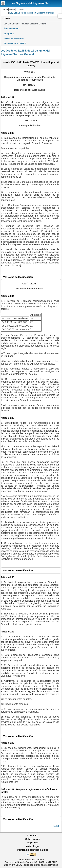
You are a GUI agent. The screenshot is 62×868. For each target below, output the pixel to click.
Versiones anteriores (14, 38)
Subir (56, 826)
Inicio (12, 10)
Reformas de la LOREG (15, 43)
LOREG (20, 10)
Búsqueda (9, 34)
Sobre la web (33, 839)
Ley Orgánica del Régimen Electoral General (25, 24)
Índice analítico (11, 29)
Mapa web (33, 843)
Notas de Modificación (18, 277)
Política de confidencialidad (33, 850)
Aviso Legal (33, 846)
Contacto (32, 835)
